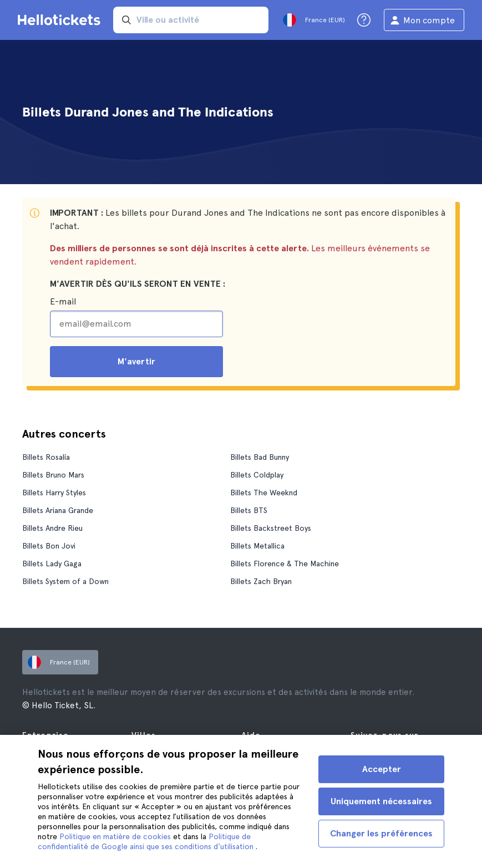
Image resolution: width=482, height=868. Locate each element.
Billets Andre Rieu (52, 528)
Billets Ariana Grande (58, 510)
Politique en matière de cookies (116, 836)
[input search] (191, 20)
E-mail (63, 301)
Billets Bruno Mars (53, 475)
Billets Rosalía (46, 457)
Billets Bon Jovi (49, 546)
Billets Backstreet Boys (271, 528)
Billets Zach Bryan (261, 581)
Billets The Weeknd (264, 493)
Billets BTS (249, 510)
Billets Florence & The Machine (285, 564)
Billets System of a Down (65, 581)
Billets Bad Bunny (260, 457)
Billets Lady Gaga (52, 564)
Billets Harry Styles (54, 493)
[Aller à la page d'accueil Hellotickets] (61, 20)
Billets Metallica (257, 546)
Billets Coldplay (257, 475)
